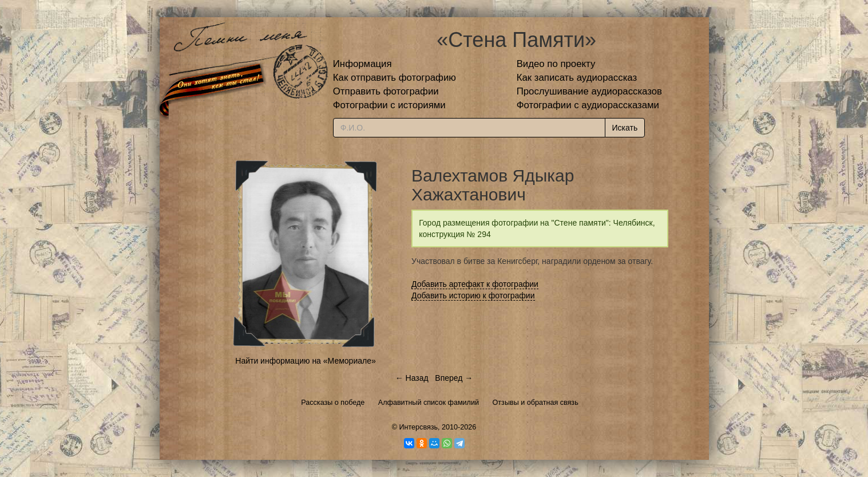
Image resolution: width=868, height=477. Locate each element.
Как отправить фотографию (395, 78)
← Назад (412, 378)
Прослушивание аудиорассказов (589, 91)
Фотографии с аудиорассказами (588, 105)
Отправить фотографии (386, 91)
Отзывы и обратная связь (536, 403)
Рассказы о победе (333, 403)
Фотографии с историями (389, 105)
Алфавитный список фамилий (429, 403)
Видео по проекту (556, 64)
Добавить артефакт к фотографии (475, 284)
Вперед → (454, 378)
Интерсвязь (418, 427)
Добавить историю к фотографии (473, 295)
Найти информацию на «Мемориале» (305, 361)
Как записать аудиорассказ (577, 78)
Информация (362, 64)
